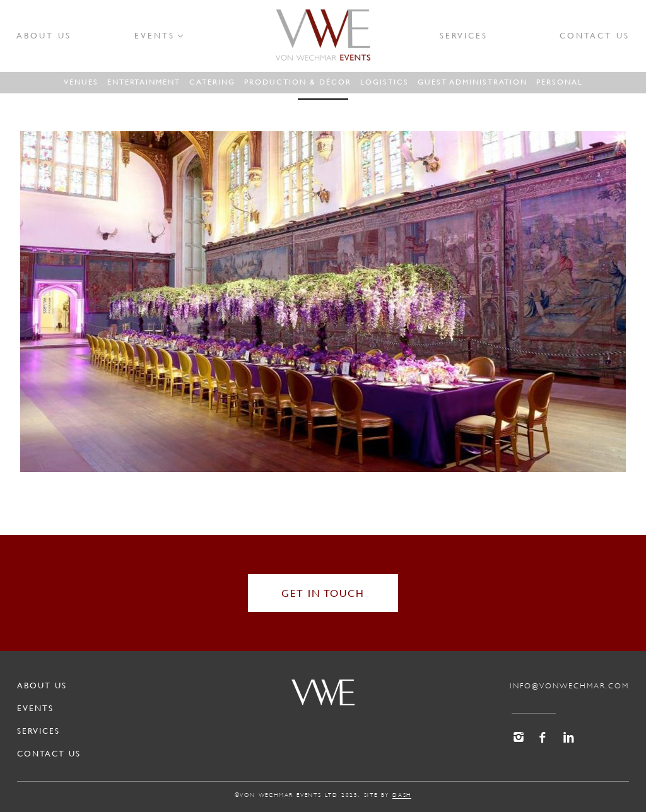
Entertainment (144, 81)
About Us (44, 35)
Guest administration (473, 81)
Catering (212, 81)
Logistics (385, 81)
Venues (81, 81)
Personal (560, 81)
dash (402, 795)
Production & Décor (298, 81)
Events (155, 35)
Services (464, 35)
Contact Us (595, 35)
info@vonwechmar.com (569, 686)
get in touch (323, 593)
